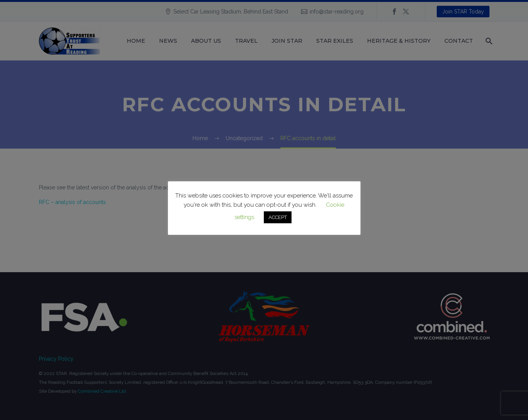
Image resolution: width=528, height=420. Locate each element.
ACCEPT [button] (278, 217)
